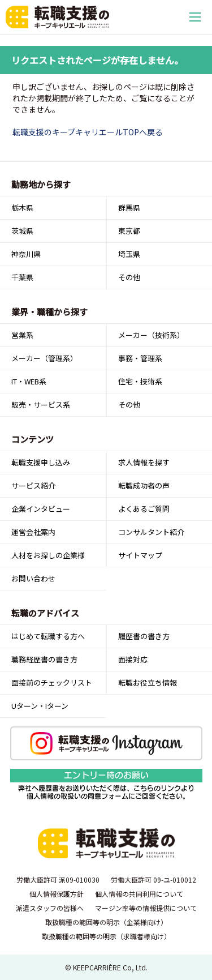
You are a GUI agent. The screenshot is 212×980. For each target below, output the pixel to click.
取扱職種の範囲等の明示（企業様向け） (106, 922)
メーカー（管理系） (44, 358)
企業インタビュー (41, 509)
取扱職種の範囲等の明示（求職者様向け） (106, 936)
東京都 (129, 231)
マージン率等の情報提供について (146, 908)
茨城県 (22, 231)
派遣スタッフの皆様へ (50, 908)
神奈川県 (26, 254)
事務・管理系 (140, 358)
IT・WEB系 (29, 381)
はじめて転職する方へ (48, 636)
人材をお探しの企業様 (48, 555)
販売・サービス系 (41, 405)
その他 (129, 277)
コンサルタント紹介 (151, 532)
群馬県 (129, 207)
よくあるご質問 (144, 509)
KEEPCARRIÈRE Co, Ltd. (110, 967)
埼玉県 (129, 254)
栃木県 (22, 207)
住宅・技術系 (140, 381)
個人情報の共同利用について (139, 894)
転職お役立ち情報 (148, 682)
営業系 (22, 335)
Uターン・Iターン (40, 706)
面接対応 (133, 659)
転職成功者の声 (144, 485)
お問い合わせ (33, 578)
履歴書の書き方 (144, 636)
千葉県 (22, 277)
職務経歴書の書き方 (44, 659)
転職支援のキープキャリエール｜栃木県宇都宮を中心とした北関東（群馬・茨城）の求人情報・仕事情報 (57, 17)
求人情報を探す (144, 462)
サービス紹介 (33, 485)
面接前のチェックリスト (52, 682)
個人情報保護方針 (57, 894)
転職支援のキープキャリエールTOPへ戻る (88, 132)
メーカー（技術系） (151, 335)
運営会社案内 (33, 532)
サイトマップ (140, 555)
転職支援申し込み (41, 462)
